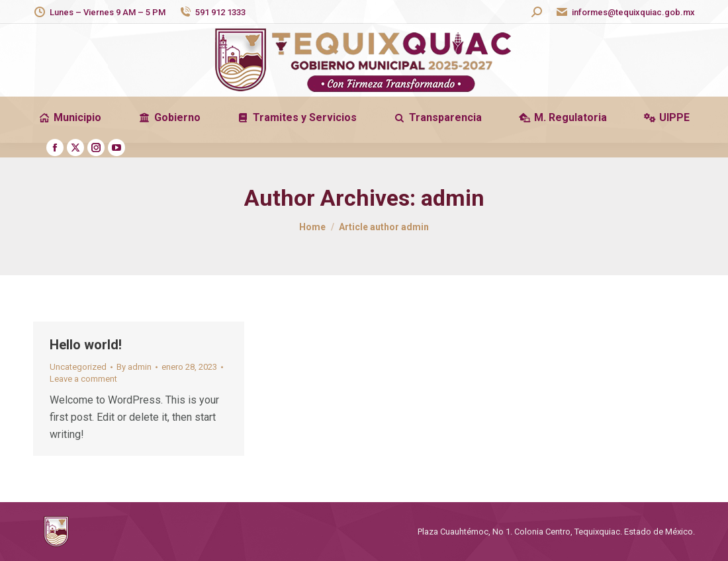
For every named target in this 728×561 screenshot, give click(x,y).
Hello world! (86, 345)
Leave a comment (83, 379)
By (134, 367)
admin (453, 198)
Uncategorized (78, 367)
